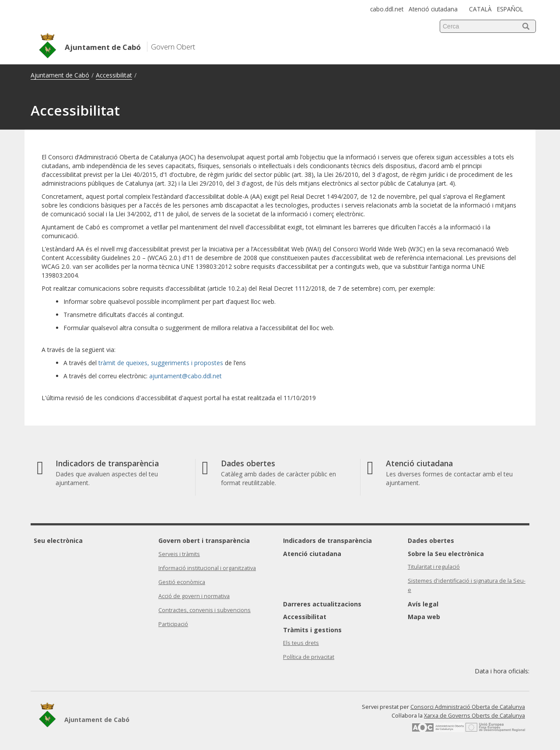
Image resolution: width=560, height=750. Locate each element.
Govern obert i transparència (204, 540)
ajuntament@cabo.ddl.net (185, 376)
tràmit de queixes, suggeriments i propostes (161, 363)
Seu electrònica (58, 540)
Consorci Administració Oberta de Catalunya (468, 707)
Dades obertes (431, 540)
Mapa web (424, 617)
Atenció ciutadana (433, 9)
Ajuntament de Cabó (60, 75)
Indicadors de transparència (327, 540)
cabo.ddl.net (387, 9)
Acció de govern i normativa (194, 596)
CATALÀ (480, 9)
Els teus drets (301, 643)
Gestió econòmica (182, 582)
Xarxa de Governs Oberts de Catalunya (474, 716)
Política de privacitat (309, 657)
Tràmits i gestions (312, 630)
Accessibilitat (114, 75)
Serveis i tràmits (179, 554)
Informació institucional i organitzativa (207, 568)
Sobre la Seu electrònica (446, 554)
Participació (173, 624)
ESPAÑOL (510, 9)
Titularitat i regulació (434, 567)
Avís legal (423, 604)
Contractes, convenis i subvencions (205, 610)
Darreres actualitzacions (322, 604)
